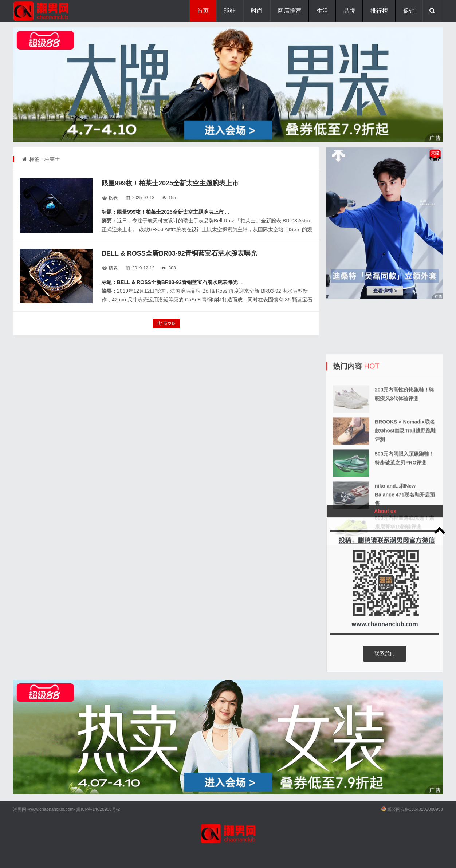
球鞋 (230, 11)
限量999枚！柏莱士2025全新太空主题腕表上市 (170, 183)
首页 (203, 11)
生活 (322, 11)
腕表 (113, 198)
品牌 (349, 11)
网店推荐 (290, 11)
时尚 (257, 11)
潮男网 (20, 809)
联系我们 (385, 654)
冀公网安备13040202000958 (415, 809)
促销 (409, 11)
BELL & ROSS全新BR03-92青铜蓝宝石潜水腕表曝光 (179, 253)
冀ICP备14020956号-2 (98, 809)
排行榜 (379, 11)
